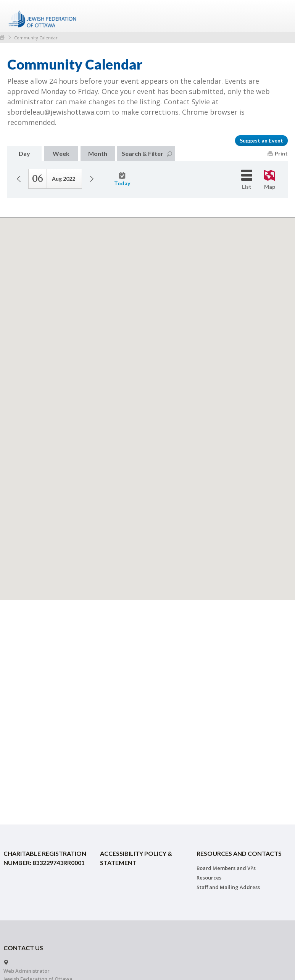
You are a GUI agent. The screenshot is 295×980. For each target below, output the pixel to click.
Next (92, 179)
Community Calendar (36, 38)
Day (24, 153)
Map (269, 180)
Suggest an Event (261, 140)
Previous (19, 179)
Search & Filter (147, 153)
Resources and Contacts (239, 853)
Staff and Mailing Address (228, 887)
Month (98, 153)
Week (61, 153)
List (247, 180)
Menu (279, 16)
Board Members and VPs (226, 868)
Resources (209, 878)
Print (278, 153)
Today (122, 179)
